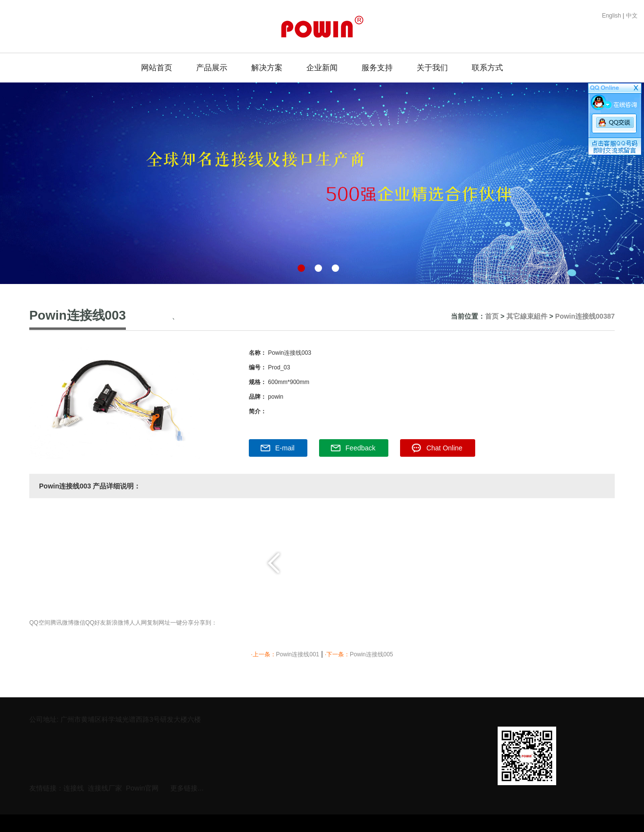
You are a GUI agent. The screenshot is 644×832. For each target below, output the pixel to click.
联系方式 (487, 68)
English (613, 16)
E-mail (285, 448)
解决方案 (267, 68)
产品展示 (212, 68)
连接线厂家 (105, 786)
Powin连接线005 (372, 654)
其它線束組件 (527, 316)
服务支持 (377, 68)
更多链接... (187, 786)
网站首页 (157, 68)
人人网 (138, 623)
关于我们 (432, 68)
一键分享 (182, 623)
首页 (492, 316)
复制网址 (159, 623)
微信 (80, 623)
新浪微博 (118, 623)
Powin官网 (142, 786)
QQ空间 (40, 623)
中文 (632, 16)
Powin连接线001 (298, 654)
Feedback (360, 448)
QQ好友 (96, 623)
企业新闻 (322, 68)
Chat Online (444, 448)
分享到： (205, 623)
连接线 (74, 786)
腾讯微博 (62, 623)
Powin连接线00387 (585, 316)
